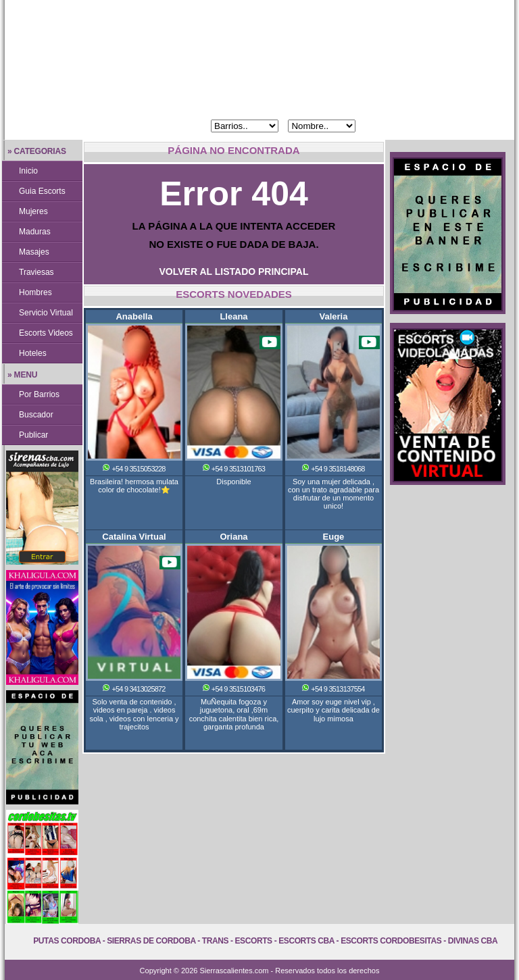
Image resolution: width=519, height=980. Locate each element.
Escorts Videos (46, 333)
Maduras (35, 232)
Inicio (28, 171)
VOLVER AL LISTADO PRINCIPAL (234, 272)
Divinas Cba (473, 941)
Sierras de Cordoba (151, 941)
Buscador (36, 415)
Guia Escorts (42, 191)
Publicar (33, 435)
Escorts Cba (306, 941)
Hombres (35, 292)
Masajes (34, 252)
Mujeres (33, 211)
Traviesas (36, 272)
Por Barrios (39, 394)
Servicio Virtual (46, 313)
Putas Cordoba (67, 941)
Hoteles (33, 353)
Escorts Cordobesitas (391, 941)
